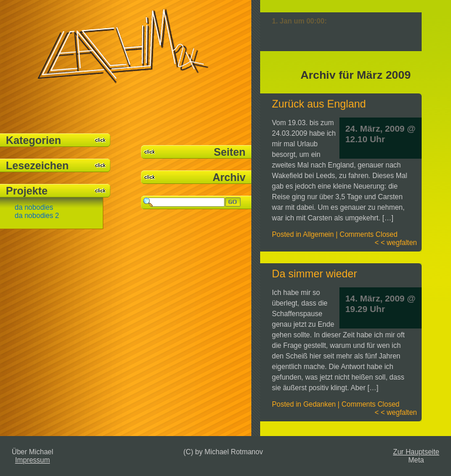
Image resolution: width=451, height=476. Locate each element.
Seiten (230, 152)
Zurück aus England (319, 104)
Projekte (27, 191)
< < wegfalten (396, 243)
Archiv (229, 177)
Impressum (33, 460)
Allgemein (319, 234)
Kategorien (33, 140)
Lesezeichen (37, 166)
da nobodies (34, 207)
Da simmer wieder (314, 274)
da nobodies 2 (37, 216)
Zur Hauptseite (416, 452)
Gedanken (319, 404)
